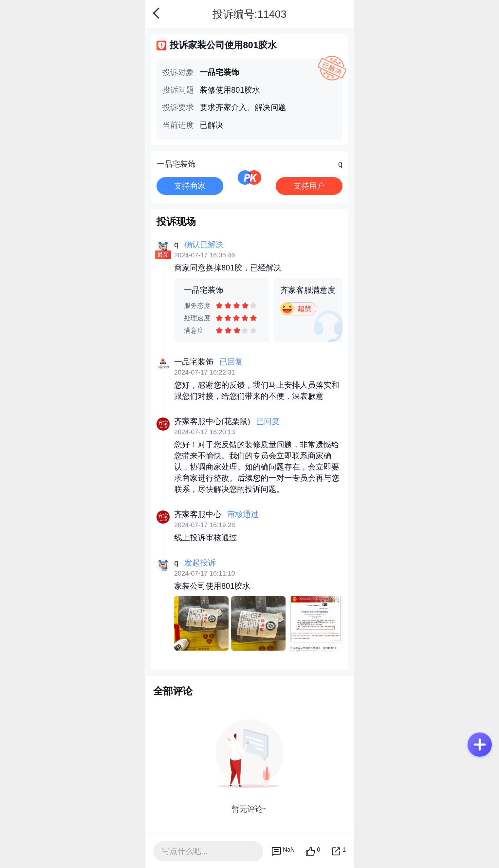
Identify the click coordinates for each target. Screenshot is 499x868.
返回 (158, 13)
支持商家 (190, 186)
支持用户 (309, 186)
